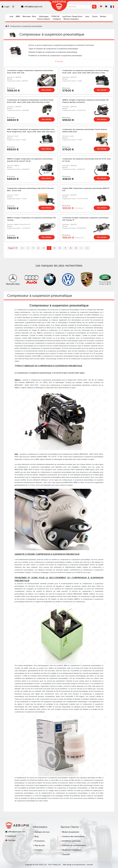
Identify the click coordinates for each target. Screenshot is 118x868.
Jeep (87, 16)
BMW (18, 16)
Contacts (39, 850)
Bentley (103, 16)
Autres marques (44, 19)
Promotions (40, 841)
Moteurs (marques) (71, 19)
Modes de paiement (71, 832)
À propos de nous (42, 832)
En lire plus (59, 61)
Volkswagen (44, 16)
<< (22, 248)
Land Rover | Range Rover (72, 16)
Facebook (11, 836)
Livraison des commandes (73, 836)
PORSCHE (55, 16)
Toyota (95, 16)
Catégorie (57, 19)
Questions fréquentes (72, 850)
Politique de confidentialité (74, 845)
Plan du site (40, 845)
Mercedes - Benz (29, 16)
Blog (37, 836)
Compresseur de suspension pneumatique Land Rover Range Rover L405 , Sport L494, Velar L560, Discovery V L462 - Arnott (86, 73)
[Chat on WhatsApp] (14, 7)
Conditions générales (71, 841)
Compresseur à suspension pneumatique (26, 26)
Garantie (66, 854)
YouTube (10, 840)
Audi (11, 16)
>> (87, 248)
